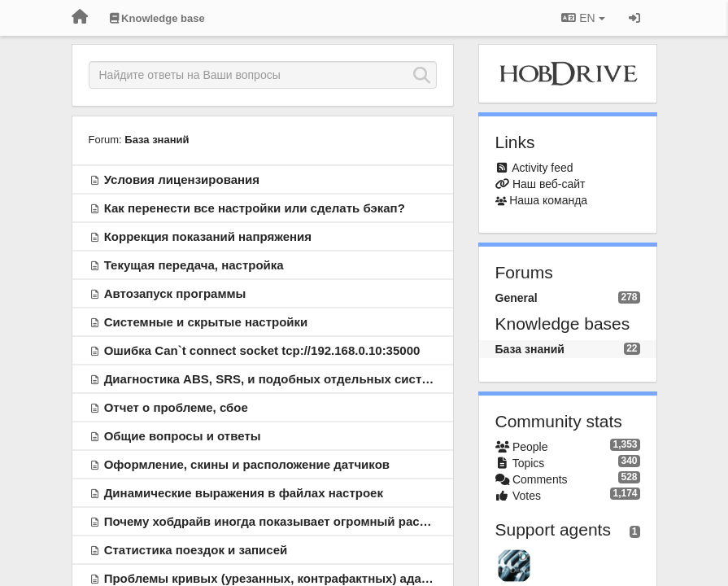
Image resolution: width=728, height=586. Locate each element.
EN (583, 18)
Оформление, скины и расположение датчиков (247, 464)
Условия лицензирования (182, 179)
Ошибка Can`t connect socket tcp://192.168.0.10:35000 (262, 350)
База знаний (157, 140)
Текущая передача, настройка (194, 265)
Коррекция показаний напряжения (208, 236)
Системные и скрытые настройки (206, 322)
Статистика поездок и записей (196, 550)
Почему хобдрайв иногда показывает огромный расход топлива (299, 521)
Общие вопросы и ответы (183, 436)
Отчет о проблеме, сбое (176, 407)
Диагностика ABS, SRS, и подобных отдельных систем (271, 379)
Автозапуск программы (175, 293)
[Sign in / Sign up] (634, 18)
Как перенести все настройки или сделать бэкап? (255, 208)
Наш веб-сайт (549, 184)
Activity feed (542, 168)
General (517, 298)
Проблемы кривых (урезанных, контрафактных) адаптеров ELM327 (309, 578)
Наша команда (548, 200)
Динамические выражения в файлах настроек (244, 493)
